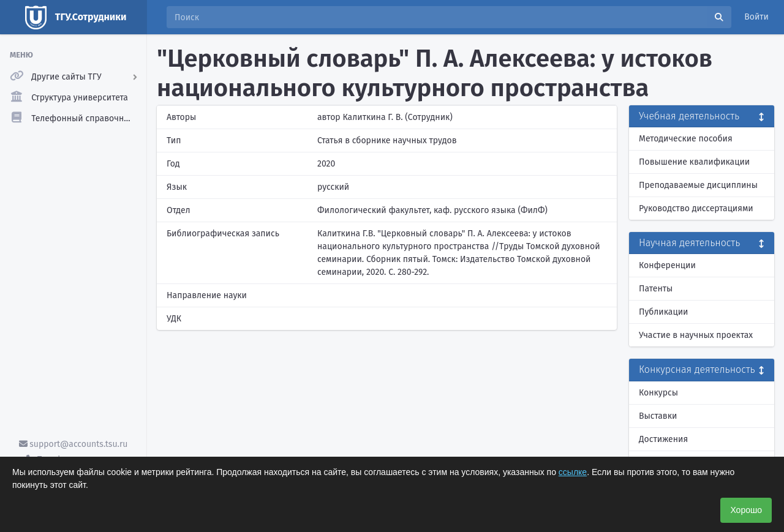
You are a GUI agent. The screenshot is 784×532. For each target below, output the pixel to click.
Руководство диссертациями (696, 208)
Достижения (663, 439)
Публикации (663, 312)
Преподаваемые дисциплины (698, 185)
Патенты (656, 289)
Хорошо (746, 510)
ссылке (573, 472)
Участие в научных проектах (696, 335)
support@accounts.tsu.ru (73, 444)
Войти (756, 17)
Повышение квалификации (694, 162)
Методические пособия (686, 139)
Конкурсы (658, 393)
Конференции (667, 265)
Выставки (658, 416)
